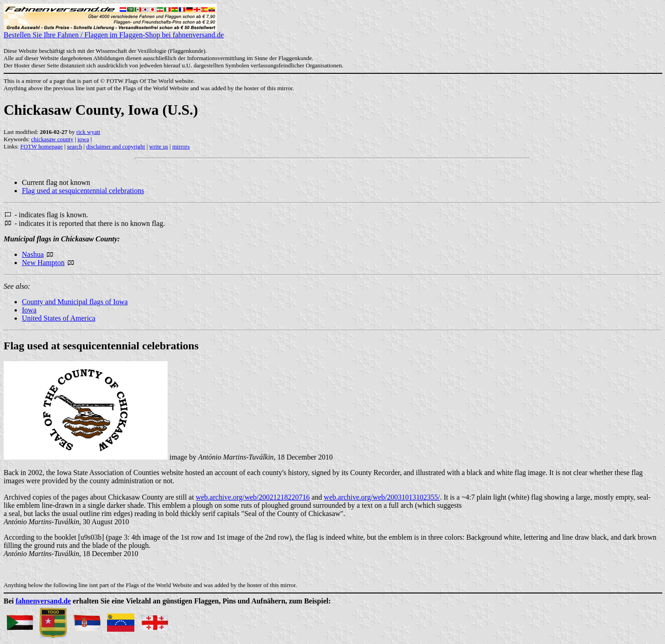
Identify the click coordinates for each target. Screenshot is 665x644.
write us (159, 146)
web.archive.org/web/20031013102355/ (382, 497)
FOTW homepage (41, 146)
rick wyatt (88, 132)
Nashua (33, 254)
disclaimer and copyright (115, 146)
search (74, 146)
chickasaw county (52, 139)
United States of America (59, 318)
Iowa (29, 310)
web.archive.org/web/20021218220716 (253, 497)
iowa (83, 139)
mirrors (181, 146)
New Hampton (43, 263)
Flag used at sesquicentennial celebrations (83, 191)
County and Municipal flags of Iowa (75, 302)
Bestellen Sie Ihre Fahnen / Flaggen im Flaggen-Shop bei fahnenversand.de (114, 32)
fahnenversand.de (43, 601)
